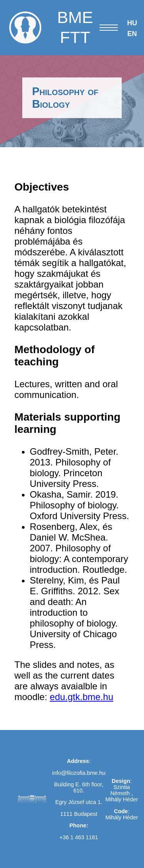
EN (132, 34)
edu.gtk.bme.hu (82, 697)
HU (132, 23)
